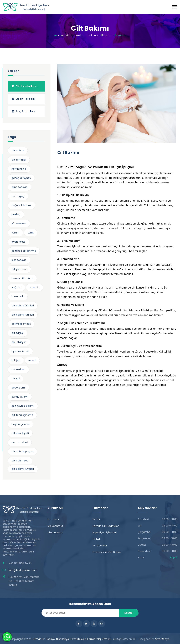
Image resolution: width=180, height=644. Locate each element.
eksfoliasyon (19, 342)
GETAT (96, 539)
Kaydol (129, 613)
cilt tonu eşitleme (22, 415)
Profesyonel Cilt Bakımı (107, 552)
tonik (31, 233)
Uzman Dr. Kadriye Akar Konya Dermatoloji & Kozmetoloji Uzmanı (72, 639)
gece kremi (18, 388)
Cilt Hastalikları (98, 35)
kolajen (16, 360)
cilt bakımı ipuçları (22, 451)
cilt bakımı (18, 151)
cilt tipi (16, 379)
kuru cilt (35, 287)
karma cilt (18, 296)
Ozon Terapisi (25, 99)
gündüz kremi (20, 397)
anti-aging (18, 196)
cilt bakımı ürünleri (23, 306)
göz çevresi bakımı (23, 406)
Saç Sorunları (25, 111)
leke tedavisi (19, 260)
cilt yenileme (19, 269)
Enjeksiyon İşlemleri (105, 532)
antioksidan (19, 369)
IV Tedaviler (100, 545)
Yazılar (80, 35)
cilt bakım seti (20, 461)
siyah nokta (19, 242)
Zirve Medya (162, 639)
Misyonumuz (55, 526)
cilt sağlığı (17, 333)
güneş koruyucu (21, 178)
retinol (32, 360)
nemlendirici (19, 169)
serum (16, 233)
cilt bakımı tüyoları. (23, 469)
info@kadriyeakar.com (23, 570)
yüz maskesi (19, 223)
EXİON (96, 519)
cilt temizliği (19, 160)
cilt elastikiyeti (20, 433)
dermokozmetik (21, 324)
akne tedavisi (20, 187)
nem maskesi (20, 442)
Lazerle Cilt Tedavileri (106, 526)
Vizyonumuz (55, 532)
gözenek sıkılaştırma (24, 251)
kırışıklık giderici (20, 424)
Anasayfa (64, 35)
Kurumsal (53, 519)
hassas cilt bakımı (22, 278)
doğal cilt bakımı (22, 205)
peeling (16, 214)
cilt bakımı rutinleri (23, 315)
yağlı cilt (17, 287)
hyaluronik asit (20, 351)
